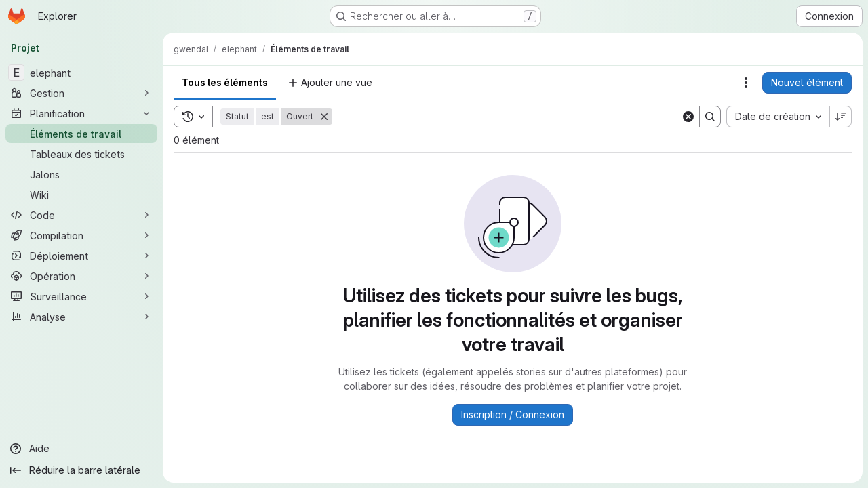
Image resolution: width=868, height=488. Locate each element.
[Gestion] (81, 93)
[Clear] (688, 117)
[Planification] (81, 113)
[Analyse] (81, 317)
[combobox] (778, 117)
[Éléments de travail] (81, 134)
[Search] (507, 117)
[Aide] (81, 449)
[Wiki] (81, 195)
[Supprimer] (324, 117)
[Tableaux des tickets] (81, 154)
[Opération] (81, 276)
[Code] (81, 215)
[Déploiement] (81, 256)
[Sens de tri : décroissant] (841, 117)
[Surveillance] (81, 296)
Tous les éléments (225, 82)
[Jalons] (81, 174)
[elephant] (81, 73)
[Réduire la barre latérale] (81, 470)
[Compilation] (81, 235)
